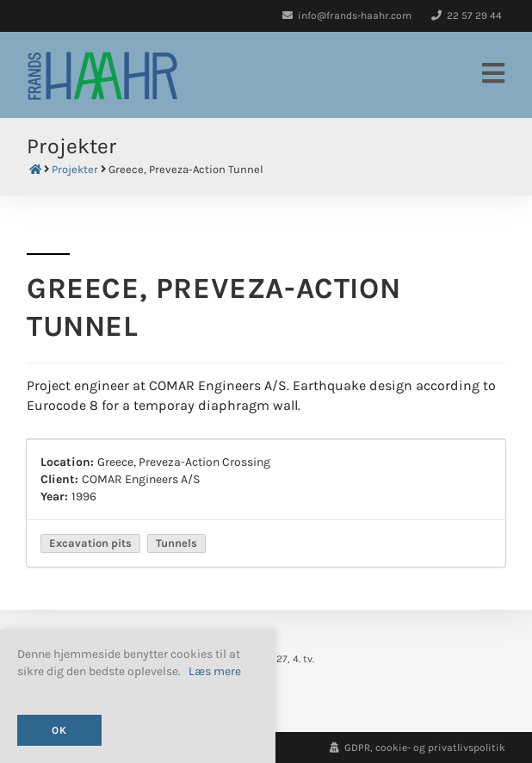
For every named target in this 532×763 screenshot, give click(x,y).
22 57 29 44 (467, 16)
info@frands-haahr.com (347, 16)
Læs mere (215, 672)
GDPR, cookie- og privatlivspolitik (418, 747)
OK (59, 730)
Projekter (75, 170)
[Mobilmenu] (494, 75)
